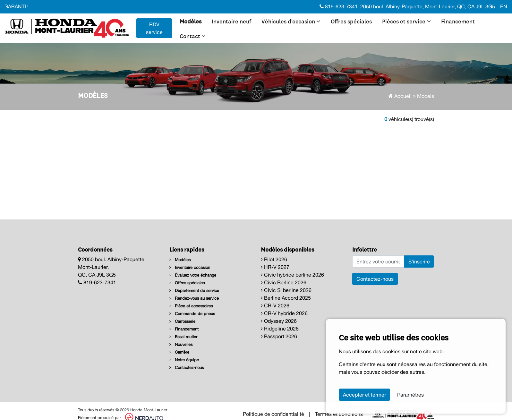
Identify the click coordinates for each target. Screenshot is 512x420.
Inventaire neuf (231, 21)
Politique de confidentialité (273, 414)
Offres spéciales (351, 21)
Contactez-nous (187, 368)
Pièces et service (406, 21)
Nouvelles (181, 344)
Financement (458, 21)
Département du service (194, 291)
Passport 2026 (279, 336)
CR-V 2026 (275, 305)
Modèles (191, 21)
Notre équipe (184, 360)
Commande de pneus (192, 314)
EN (504, 6)
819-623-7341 (339, 6)
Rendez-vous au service (194, 298)
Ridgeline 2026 (280, 329)
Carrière (179, 352)
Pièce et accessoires (191, 306)
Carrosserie (182, 321)
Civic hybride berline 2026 (292, 275)
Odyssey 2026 (279, 321)
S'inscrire (419, 261)
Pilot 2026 (274, 259)
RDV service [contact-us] (154, 28)
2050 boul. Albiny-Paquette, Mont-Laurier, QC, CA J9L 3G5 (428, 6)
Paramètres (410, 395)
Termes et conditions (339, 414)
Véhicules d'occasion (291, 21)
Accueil (400, 96)
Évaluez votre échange (193, 275)
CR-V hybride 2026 (284, 313)
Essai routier (183, 337)
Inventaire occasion (190, 267)
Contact (193, 36)
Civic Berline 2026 (284, 282)
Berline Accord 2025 (286, 298)
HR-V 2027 (275, 267)
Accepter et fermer (364, 395)
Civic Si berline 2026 (286, 290)
